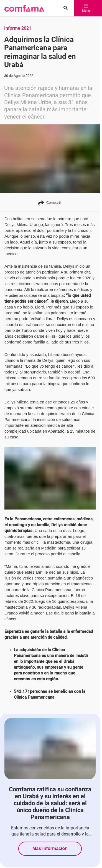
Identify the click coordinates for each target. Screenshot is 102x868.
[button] (24, 8)
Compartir (50, 203)
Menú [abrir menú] (86, 8)
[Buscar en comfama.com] (64, 8)
